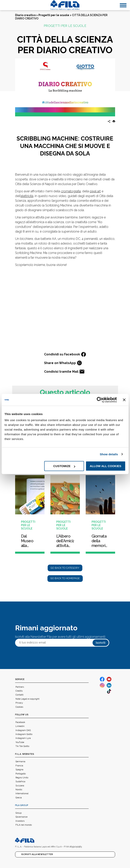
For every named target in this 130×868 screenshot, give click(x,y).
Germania (20, 762)
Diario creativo (25, 15)
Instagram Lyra (23, 738)
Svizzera (20, 786)
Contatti (20, 695)
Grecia (19, 798)
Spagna (19, 770)
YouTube (20, 742)
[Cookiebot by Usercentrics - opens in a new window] (100, 400)
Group (19, 813)
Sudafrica (20, 782)
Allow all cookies (106, 466)
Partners (20, 687)
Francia (19, 766)
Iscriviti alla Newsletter (37, 854)
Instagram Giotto (24, 734)
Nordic (19, 790)
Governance (21, 817)
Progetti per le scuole (54, 15)
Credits (19, 691)
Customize (64, 466)
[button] (113, 122)
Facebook (20, 722)
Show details (109, 454)
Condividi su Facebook (65, 354)
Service (20, 679)
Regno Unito (22, 778)
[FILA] (65, 5)
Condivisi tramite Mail (64, 372)
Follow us (22, 715)
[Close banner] (124, 400)
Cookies (19, 707)
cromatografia (71, 191)
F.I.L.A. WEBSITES (25, 754)
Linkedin (20, 726)
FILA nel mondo (24, 825)
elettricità (27, 196)
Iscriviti (101, 643)
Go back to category (65, 568)
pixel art (95, 191)
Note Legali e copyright (27, 699)
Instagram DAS (23, 730)
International (22, 794)
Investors (20, 821)
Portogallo (21, 774)
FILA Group (22, 805)
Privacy (19, 703)
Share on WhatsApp (63, 363)
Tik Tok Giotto (22, 746)
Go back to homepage (65, 578)
